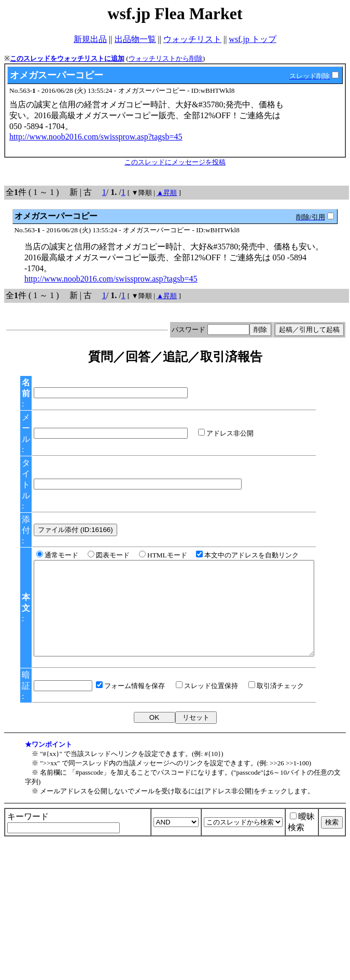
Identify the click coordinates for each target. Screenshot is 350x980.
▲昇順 (167, 193)
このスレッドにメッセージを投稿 (175, 162)
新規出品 (90, 39)
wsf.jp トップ (253, 39)
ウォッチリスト (192, 39)
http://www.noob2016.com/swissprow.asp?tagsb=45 (96, 137)
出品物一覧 (135, 39)
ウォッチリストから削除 (166, 58)
